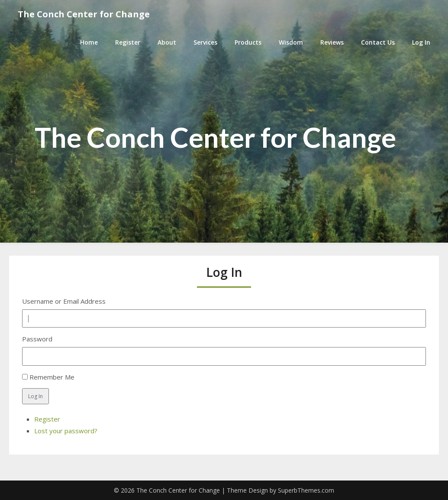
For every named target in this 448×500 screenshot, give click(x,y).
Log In (421, 42)
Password (37, 339)
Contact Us (378, 42)
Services (205, 42)
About (167, 42)
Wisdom (291, 42)
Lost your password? (66, 431)
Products (248, 42)
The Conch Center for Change (84, 14)
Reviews (332, 42)
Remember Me (52, 377)
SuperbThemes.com (306, 490)
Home (89, 42)
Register (128, 42)
